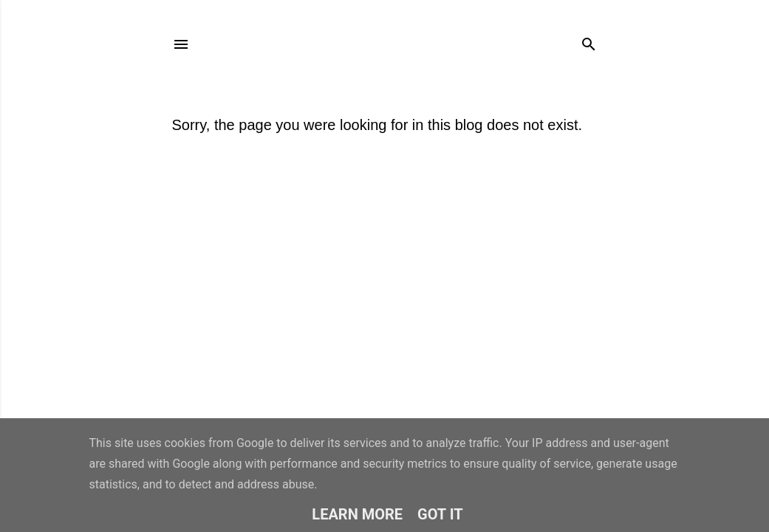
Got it (440, 514)
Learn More (357, 514)
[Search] (589, 41)
